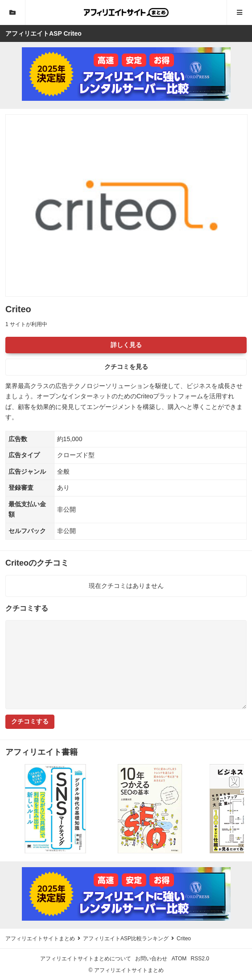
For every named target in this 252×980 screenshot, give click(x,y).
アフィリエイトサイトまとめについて (86, 959)
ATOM (179, 959)
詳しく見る (126, 345)
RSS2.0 (200, 959)
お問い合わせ (151, 959)
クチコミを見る (126, 367)
